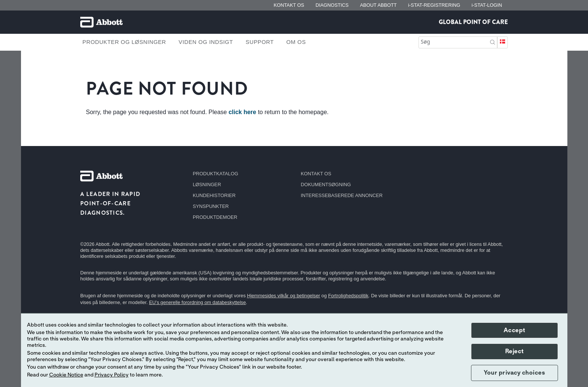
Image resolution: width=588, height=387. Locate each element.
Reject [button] (514, 351)
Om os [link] (296, 42)
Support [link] (260, 42)
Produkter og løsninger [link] (124, 42)
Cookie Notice (66, 375)
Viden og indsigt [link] (206, 42)
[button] (493, 41)
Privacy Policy (112, 375)
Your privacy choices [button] (514, 373)
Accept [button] (514, 330)
